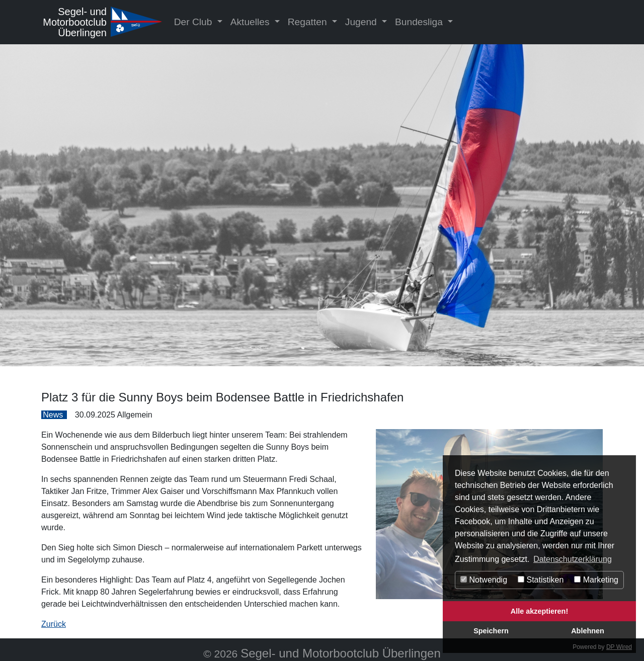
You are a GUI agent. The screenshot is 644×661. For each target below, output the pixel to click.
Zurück (54, 624)
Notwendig (484, 580)
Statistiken (541, 580)
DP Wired (619, 647)
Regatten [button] (309, 22)
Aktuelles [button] (251, 22)
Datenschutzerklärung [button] (573, 559)
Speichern (491, 631)
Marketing (596, 580)
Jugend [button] (362, 22)
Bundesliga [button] (420, 22)
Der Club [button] (194, 22)
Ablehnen (588, 631)
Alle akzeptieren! (539, 611)
